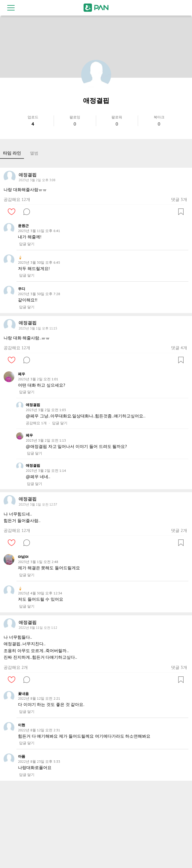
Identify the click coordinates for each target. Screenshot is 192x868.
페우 (22, 374)
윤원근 (23, 226)
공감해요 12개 (17, 199)
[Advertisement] (96, 826)
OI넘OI (23, 557)
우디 (22, 289)
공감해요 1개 (36, 423)
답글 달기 (27, 244)
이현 (22, 725)
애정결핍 (33, 405)
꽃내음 (23, 694)
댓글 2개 (179, 530)
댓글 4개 (179, 348)
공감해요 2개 (16, 667)
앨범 (34, 153)
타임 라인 (12, 153)
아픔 (22, 756)
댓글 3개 (179, 199)
